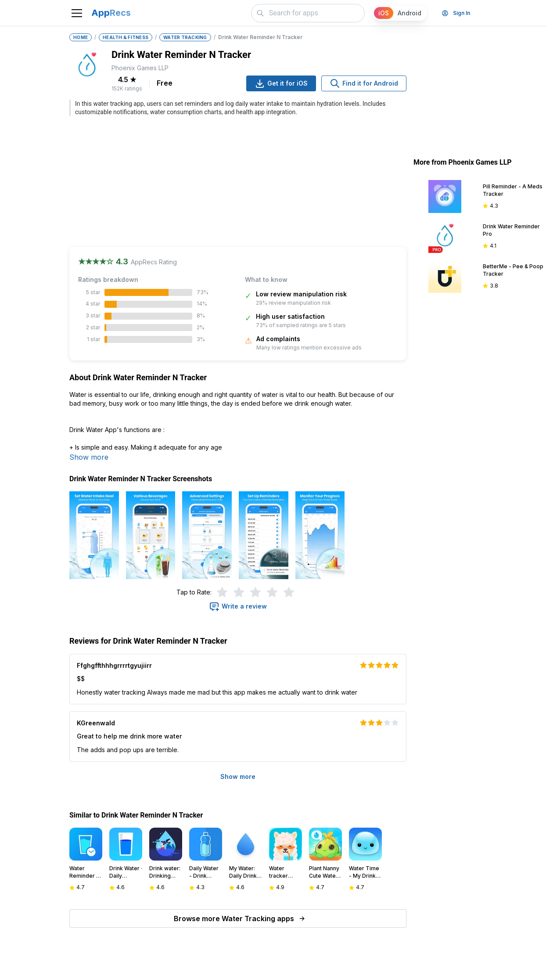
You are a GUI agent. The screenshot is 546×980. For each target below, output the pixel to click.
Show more (89, 457)
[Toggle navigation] (77, 13)
